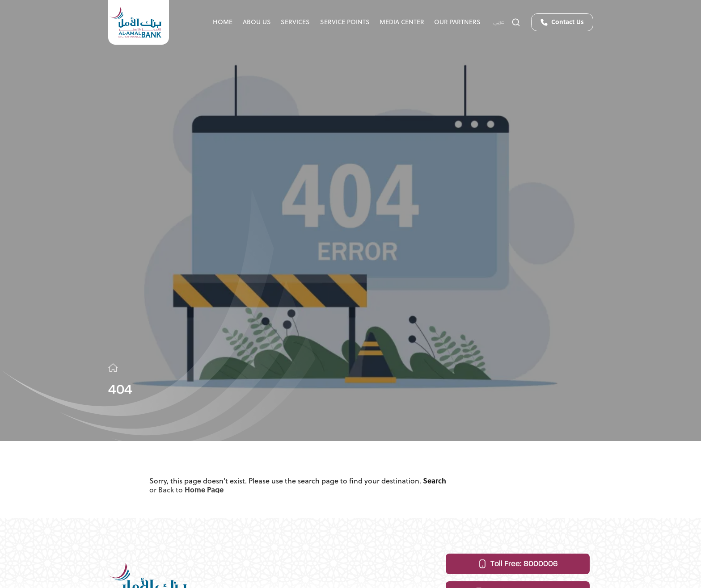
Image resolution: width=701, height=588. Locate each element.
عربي (499, 22)
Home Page (204, 493)
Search (435, 483)
